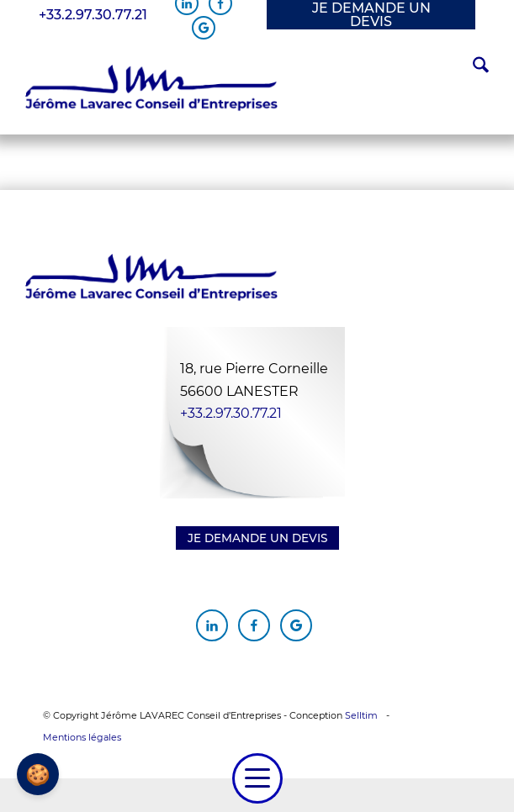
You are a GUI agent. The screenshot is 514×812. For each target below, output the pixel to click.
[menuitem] (472, 68)
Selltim (361, 715)
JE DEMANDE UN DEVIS (371, 15)
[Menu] (257, 778)
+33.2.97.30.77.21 (93, 15)
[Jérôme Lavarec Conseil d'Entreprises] (151, 88)
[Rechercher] (472, 68)
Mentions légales (82, 737)
